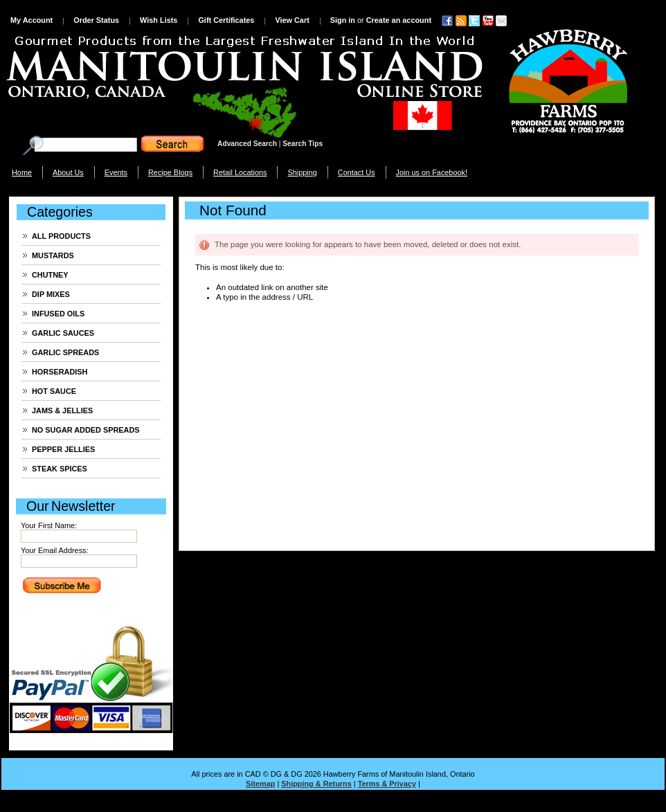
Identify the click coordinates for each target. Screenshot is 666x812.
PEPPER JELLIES (63, 449)
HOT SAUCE (54, 391)
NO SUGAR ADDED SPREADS (86, 430)
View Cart (292, 20)
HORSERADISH (60, 372)
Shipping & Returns (316, 784)
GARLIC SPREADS (65, 352)
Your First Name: (49, 525)
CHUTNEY (50, 275)
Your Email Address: (55, 550)
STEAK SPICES (60, 469)
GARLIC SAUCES (63, 333)
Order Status (96, 20)
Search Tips (303, 144)
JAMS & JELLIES (62, 410)
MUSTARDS (53, 255)
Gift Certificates (226, 20)
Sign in (343, 20)
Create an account (399, 20)
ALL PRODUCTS (61, 236)
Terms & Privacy (387, 784)
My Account (31, 20)
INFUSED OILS (58, 314)
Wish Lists (159, 20)
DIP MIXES (51, 294)
